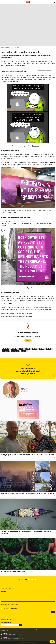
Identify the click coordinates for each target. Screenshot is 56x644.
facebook (14, 349)
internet (35, 349)
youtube (24, 351)
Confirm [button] (52, 642)
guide (21, 349)
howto (28, 349)
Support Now (28, 340)
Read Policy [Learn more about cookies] (10, 630)
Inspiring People (5, 48)
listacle (42, 349)
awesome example (12, 162)
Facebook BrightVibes (44, 70)
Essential (5, 637)
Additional (5, 633)
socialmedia (15, 351)
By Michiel (24, 388)
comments (5, 349)
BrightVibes (13, 212)
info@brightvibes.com (6, 619)
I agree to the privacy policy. (11, 608)
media (49, 349)
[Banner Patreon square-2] (28, 409)
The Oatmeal (36, 146)
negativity (5, 351)
